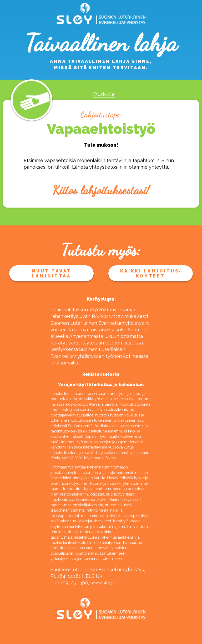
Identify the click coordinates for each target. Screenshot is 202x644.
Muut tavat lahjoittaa (52, 274)
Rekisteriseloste (101, 374)
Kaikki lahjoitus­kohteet (150, 274)
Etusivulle (104, 94)
